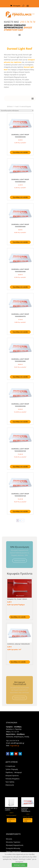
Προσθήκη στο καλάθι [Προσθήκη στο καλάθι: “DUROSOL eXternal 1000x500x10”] (27, 820)
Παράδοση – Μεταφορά (14, 773)
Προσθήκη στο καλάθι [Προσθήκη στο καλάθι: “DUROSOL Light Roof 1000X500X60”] (20, 287)
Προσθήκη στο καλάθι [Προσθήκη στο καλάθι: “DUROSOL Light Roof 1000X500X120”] (20, 511)
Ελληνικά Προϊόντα (12, 776)
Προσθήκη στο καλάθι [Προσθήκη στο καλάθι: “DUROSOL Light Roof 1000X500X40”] (20, 197)
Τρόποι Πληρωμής (12, 769)
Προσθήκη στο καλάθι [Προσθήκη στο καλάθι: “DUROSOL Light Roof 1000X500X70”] (20, 332)
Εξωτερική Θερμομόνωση (15, 845)
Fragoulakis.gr (14, 746)
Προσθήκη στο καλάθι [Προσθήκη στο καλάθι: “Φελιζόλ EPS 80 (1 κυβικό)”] (11, 820)
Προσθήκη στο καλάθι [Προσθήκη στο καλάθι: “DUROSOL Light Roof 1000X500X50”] (20, 242)
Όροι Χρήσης (10, 782)
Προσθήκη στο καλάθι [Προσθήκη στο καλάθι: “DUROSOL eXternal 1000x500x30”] (18, 662)
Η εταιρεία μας (10, 766)
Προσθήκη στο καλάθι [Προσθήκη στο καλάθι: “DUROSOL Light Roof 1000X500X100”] (20, 467)
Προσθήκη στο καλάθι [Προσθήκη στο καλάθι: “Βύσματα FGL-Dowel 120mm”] (18, 617)
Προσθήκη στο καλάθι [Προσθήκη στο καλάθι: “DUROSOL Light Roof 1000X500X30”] (20, 152)
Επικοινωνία (10, 785)
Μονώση (9, 839)
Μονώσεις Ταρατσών (13, 842)
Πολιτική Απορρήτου (13, 779)
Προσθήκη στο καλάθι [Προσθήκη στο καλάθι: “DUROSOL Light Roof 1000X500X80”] (20, 377)
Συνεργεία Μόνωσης (13, 848)
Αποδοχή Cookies (19, 865)
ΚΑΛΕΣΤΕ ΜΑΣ (20, 22)
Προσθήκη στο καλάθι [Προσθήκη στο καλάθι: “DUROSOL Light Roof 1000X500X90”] (20, 422)
